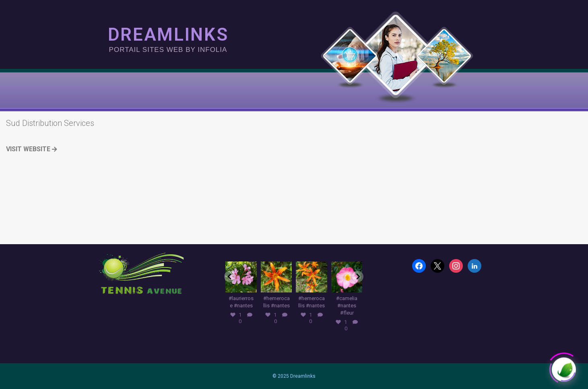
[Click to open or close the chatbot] (564, 366)
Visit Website (32, 149)
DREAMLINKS (168, 35)
